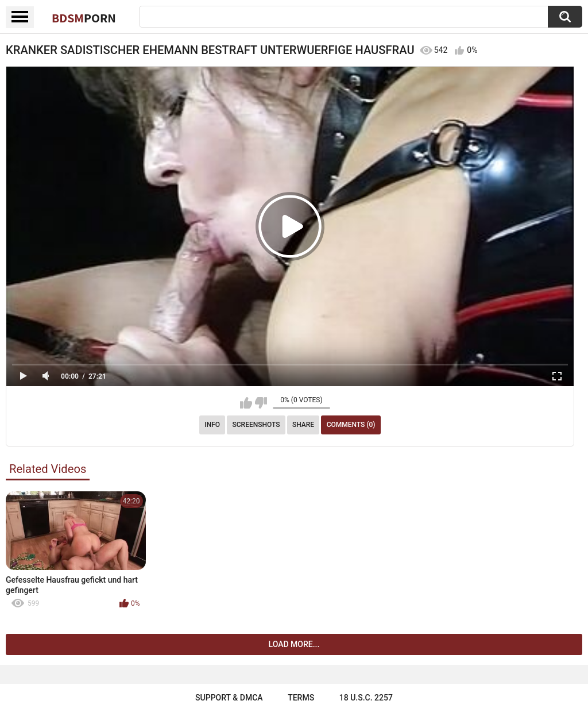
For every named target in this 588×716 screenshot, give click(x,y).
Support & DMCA (229, 698)
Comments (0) (351, 425)
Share (303, 425)
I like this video (246, 403)
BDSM (84, 18)
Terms (301, 698)
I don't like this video (261, 403)
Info (212, 425)
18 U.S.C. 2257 (366, 698)
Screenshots (256, 425)
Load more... (294, 644)
